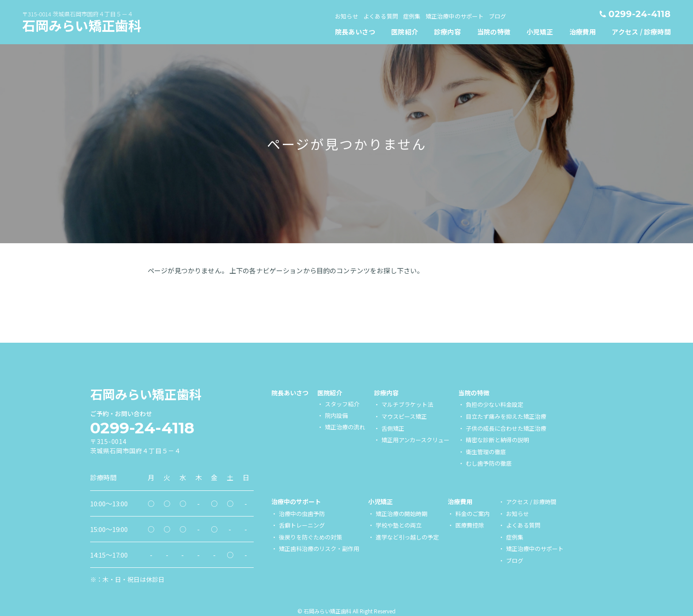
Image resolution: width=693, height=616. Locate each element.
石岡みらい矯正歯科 (82, 25)
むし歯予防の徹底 (489, 463)
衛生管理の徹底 (486, 452)
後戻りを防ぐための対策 (310, 537)
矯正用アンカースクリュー (415, 440)
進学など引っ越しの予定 (407, 537)
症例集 (515, 537)
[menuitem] (405, 32)
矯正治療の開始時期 (402, 514)
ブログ (515, 561)
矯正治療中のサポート (535, 549)
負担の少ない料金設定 (495, 404)
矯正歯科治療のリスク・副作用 (319, 549)
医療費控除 (470, 525)
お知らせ (518, 514)
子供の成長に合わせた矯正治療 (506, 428)
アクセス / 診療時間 (531, 502)
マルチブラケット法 (407, 404)
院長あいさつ (290, 393)
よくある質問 (523, 525)
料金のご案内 (472, 514)
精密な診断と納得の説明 (497, 440)
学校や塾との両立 (399, 525)
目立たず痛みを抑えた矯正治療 (506, 416)
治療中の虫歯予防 (302, 514)
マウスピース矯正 (404, 416)
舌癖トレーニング (302, 525)
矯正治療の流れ (345, 427)
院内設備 (336, 415)
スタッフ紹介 (342, 404)
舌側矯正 (393, 428)
